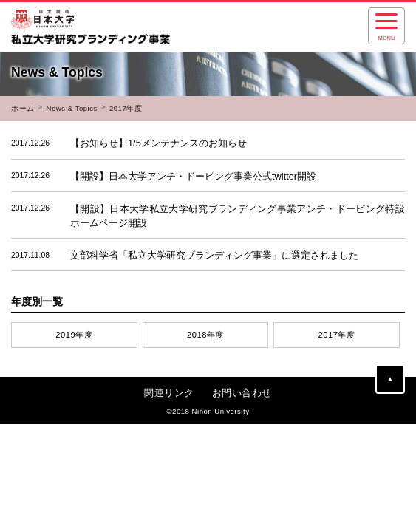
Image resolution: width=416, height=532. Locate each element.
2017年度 (337, 335)
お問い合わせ (242, 393)
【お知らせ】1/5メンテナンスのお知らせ (129, 143)
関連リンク (169, 393)
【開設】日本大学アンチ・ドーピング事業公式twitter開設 (164, 176)
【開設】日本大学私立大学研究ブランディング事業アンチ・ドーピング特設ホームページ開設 (208, 215)
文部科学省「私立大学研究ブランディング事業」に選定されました (185, 256)
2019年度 (74, 335)
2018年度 (205, 335)
